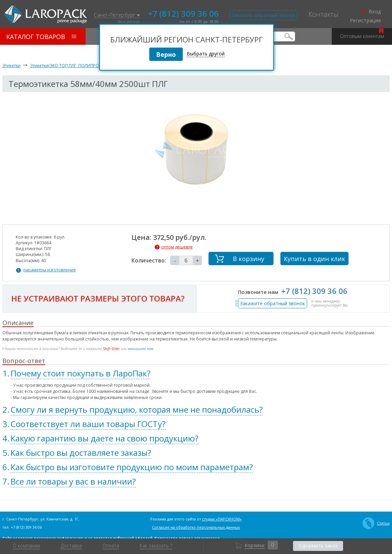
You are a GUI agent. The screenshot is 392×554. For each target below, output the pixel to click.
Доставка (71, 546)
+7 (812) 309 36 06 (183, 13)
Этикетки (11, 66)
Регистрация (365, 21)
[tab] (196, 373)
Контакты (324, 14)
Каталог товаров (41, 37)
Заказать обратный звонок (264, 15)
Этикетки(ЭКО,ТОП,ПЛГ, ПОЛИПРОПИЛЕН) (72, 66)
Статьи (376, 523)
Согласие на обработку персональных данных (196, 527)
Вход (371, 12)
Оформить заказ (318, 546)
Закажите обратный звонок (273, 303)
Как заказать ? (156, 546)
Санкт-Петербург (117, 15)
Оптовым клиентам (362, 34)
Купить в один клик (314, 259)
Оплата (111, 546)
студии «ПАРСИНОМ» (222, 519)
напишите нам (141, 349)
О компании (26, 546)
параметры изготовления (49, 270)
